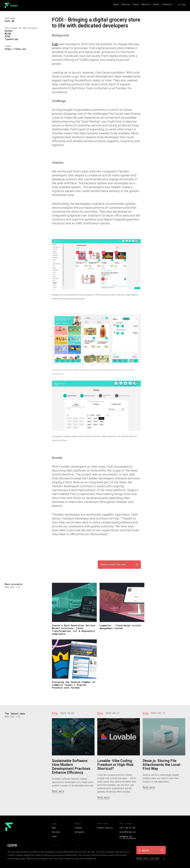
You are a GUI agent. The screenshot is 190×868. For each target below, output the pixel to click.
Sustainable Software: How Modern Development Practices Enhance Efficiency (71, 767)
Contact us (167, 4)
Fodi (55, 44)
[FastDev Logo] (11, 6)
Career (156, 4)
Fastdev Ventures (105, 828)
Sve (179, 5)
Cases (136, 4)
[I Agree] (151, 850)
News (116, 4)
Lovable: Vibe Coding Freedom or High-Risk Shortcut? (115, 765)
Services (126, 4)
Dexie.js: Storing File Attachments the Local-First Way (162, 765)
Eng (184, 5)
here (23, 859)
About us (146, 4)
